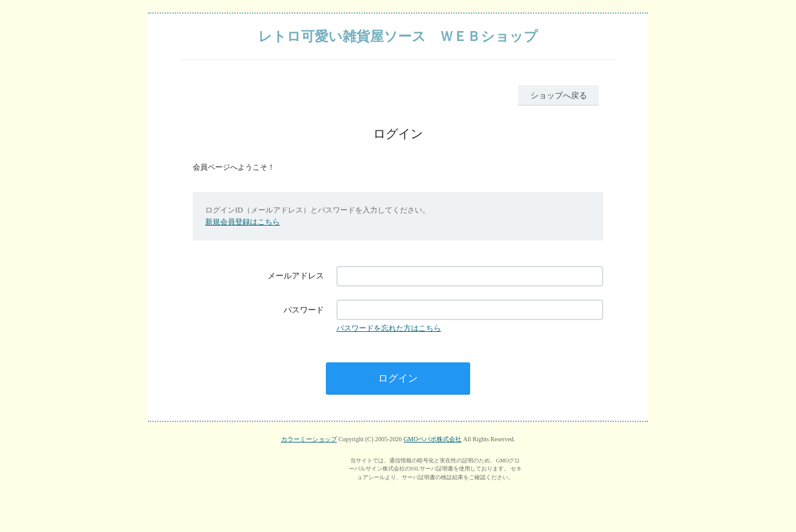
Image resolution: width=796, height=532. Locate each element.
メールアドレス (296, 276)
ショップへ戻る (559, 95)
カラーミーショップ (309, 439)
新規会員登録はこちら (243, 222)
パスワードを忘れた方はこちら (389, 328)
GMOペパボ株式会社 (433, 439)
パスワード (304, 310)
